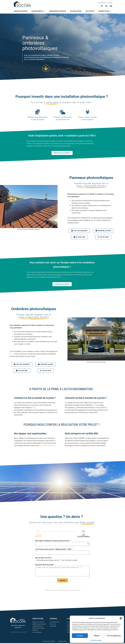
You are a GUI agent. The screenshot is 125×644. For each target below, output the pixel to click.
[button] (121, 618)
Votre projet (38, 536)
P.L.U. (12, 354)
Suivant (63, 581)
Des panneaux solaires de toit (48, 561)
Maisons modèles (38, 11)
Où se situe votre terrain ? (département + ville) (54, 550)
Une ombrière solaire (69, 561)
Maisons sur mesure (21, 11)
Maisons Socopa (105, 11)
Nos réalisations (76, 11)
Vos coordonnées (83, 536)
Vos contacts (90, 11)
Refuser (97, 636)
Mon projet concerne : (44, 558)
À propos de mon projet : (45, 565)
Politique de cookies (96, 640)
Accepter (80, 636)
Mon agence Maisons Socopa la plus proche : (53, 541)
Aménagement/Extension (58, 11)
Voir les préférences (114, 636)
